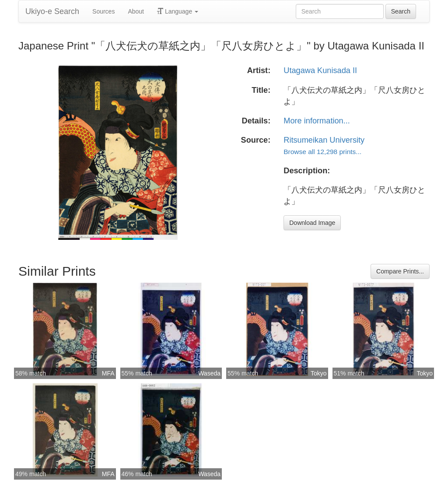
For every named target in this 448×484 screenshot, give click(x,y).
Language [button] (178, 11)
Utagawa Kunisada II (320, 70)
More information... (317, 121)
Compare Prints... (400, 271)
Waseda (209, 373)
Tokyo (319, 373)
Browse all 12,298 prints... (322, 152)
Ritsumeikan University (324, 140)
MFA (108, 373)
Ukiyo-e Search (52, 11)
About (136, 11)
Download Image (312, 223)
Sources (103, 11)
